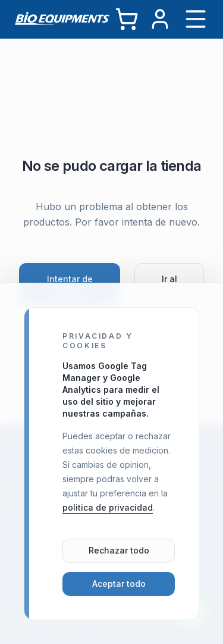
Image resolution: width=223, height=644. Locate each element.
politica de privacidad (108, 507)
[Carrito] (127, 19)
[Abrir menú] (196, 19)
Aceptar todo (119, 584)
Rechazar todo (119, 550)
